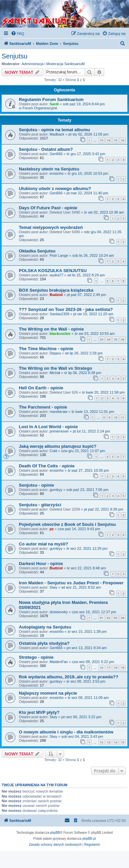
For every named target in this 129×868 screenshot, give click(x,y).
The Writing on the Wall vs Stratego (55, 368)
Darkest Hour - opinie (41, 564)
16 (102, 668)
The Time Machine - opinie (46, 349)
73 (102, 140)
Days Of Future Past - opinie (48, 208)
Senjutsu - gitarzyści (40, 505)
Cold (53, 451)
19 (123, 668)
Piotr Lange (59, 255)
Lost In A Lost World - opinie (48, 427)
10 (115, 417)
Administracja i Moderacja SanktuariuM (53, 64)
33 (102, 339)
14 (115, 742)
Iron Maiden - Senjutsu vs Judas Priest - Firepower (71, 583)
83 (115, 618)
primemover (59, 431)
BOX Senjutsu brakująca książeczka (56, 290)
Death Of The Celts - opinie (47, 466)
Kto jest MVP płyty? (39, 712)
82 (108, 618)
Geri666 (56, 154)
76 (123, 140)
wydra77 (57, 275)
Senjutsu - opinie (36, 485)
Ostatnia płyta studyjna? (44, 643)
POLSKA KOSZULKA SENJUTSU (53, 271)
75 (115, 140)
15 (123, 742)
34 (108, 339)
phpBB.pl (89, 839)
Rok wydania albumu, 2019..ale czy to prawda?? (68, 677)
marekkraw (59, 412)
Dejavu (55, 353)
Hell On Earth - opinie (41, 388)
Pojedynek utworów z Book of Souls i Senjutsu (67, 524)
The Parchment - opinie (43, 407)
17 (108, 668)
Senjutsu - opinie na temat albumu (54, 130)
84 (123, 618)
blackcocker (60, 334)
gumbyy (56, 490)
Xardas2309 (59, 314)
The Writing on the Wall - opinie (51, 329)
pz (52, 529)
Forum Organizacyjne (40, 108)
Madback (57, 134)
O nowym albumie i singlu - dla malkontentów (66, 732)
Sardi (54, 104)
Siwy (53, 587)
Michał (55, 373)
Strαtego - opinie (36, 657)
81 (102, 618)
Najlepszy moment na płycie (48, 693)
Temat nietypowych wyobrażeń (51, 227)
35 (115, 339)
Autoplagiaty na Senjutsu (45, 627)
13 (108, 742)
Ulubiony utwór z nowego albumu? (55, 189)
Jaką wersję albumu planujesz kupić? (58, 446)
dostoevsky (59, 612)
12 (102, 742)
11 (123, 417)
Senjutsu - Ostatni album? (46, 149)
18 (115, 668)
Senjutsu (15, 56)
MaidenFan (59, 662)
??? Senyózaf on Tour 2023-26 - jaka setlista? (66, 309)
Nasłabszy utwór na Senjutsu (49, 169)
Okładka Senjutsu (37, 251)
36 (123, 339)
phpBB (55, 833)
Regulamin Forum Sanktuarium (51, 99)
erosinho (57, 173)
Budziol (56, 295)
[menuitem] (18, 34)
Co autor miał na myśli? (43, 544)
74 (108, 140)
